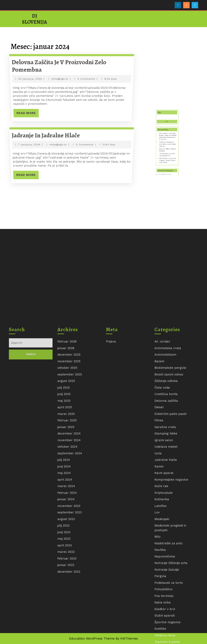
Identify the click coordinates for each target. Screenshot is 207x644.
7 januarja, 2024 (30, 145)
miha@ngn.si (60, 79)
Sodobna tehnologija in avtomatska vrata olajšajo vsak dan (167, 152)
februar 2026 (67, 613)
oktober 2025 (67, 639)
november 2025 (69, 632)
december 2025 (69, 626)
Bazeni (159, 632)
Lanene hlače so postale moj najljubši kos (167, 157)
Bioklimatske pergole (170, 639)
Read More (27, 114)
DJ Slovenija (35, 19)
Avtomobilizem (165, 626)
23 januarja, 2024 (30, 79)
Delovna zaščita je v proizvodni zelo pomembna (59, 66)
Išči (164, 138)
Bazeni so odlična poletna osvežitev (167, 155)
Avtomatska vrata (168, 619)
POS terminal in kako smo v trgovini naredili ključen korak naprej (167, 159)
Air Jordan (162, 613)
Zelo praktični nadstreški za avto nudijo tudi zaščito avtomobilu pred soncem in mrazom (167, 149)
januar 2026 (66, 619)
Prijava (111, 613)
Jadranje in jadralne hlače (46, 135)
